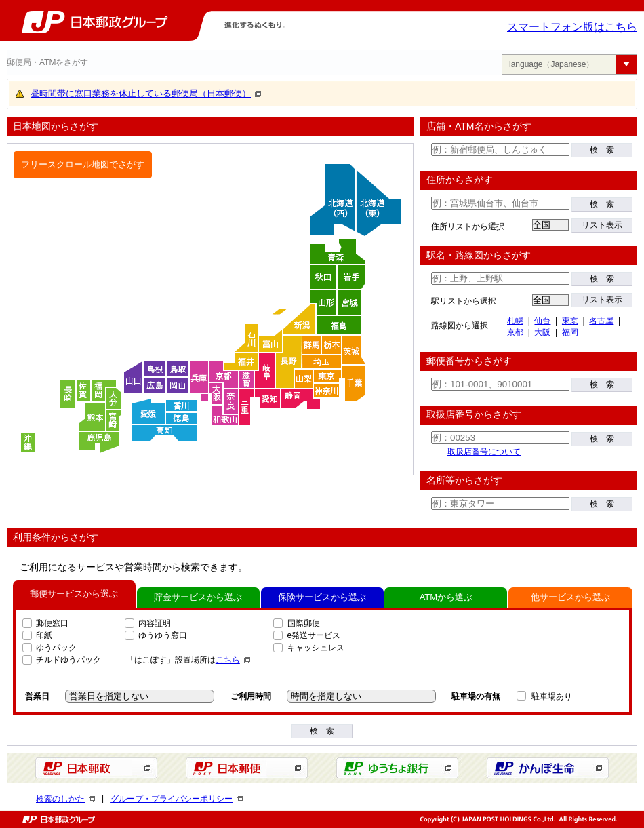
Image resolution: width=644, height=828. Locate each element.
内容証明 (155, 623)
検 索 (602, 150)
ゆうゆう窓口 (163, 635)
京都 (515, 332)
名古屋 (601, 321)
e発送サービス (314, 635)
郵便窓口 (52, 623)
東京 (570, 321)
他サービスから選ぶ (570, 597)
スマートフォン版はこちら (572, 27)
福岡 (570, 332)
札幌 (515, 321)
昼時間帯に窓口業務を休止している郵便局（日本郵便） (146, 93)
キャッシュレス (316, 648)
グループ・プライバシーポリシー (177, 799)
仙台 (542, 321)
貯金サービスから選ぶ (198, 597)
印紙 (44, 635)
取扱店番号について (484, 452)
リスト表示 (602, 225)
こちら (233, 660)
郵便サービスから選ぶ (74, 594)
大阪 (542, 332)
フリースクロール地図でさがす (83, 164)
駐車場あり (552, 696)
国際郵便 (304, 623)
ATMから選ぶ (446, 597)
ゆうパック (56, 648)
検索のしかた (65, 799)
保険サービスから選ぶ (322, 597)
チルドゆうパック (68, 660)
